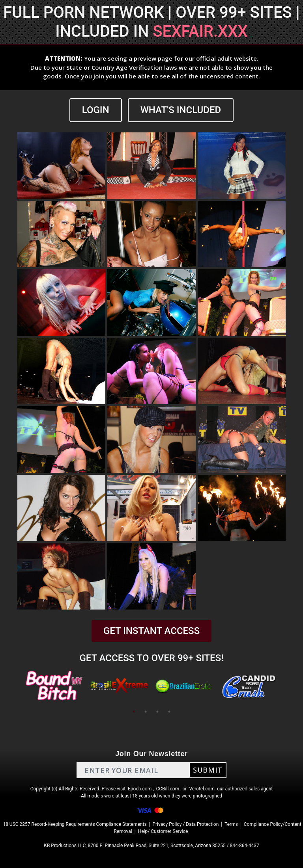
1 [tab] (134, 712)
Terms (231, 824)
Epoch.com (140, 789)
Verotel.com (202, 789)
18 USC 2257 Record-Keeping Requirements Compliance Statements (75, 824)
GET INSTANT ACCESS (151, 631)
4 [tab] (169, 712)
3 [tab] (157, 712)
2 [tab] (146, 712)
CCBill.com (168, 789)
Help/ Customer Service (163, 831)
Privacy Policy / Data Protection (185, 824)
